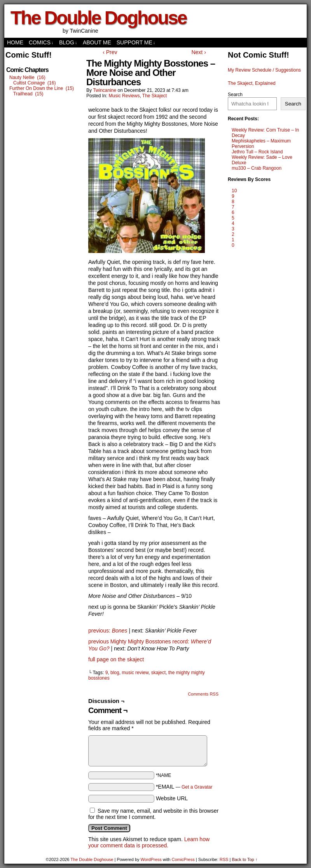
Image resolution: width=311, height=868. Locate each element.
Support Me (136, 43)
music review (135, 673)
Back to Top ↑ (245, 859)
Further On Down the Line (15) (42, 88)
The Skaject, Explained (252, 83)
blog (115, 673)
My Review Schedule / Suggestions (264, 70)
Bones (120, 631)
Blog (68, 43)
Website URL (172, 798)
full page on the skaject (116, 659)
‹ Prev (110, 52)
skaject (158, 673)
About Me (97, 42)
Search (235, 95)
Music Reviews (124, 96)
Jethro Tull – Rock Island (257, 152)
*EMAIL (184, 787)
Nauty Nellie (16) (27, 77)
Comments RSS (203, 694)
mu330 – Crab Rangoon (257, 168)
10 (234, 191)
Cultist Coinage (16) (34, 83)
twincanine (105, 90)
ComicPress (183, 859)
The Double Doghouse (98, 18)
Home (15, 42)
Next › (198, 52)
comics (41, 43)
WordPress (151, 859)
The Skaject (155, 96)
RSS (224, 859)
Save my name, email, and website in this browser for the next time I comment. (153, 814)
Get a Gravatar (197, 787)
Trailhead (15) (28, 94)
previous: (100, 631)
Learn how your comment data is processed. (149, 842)
